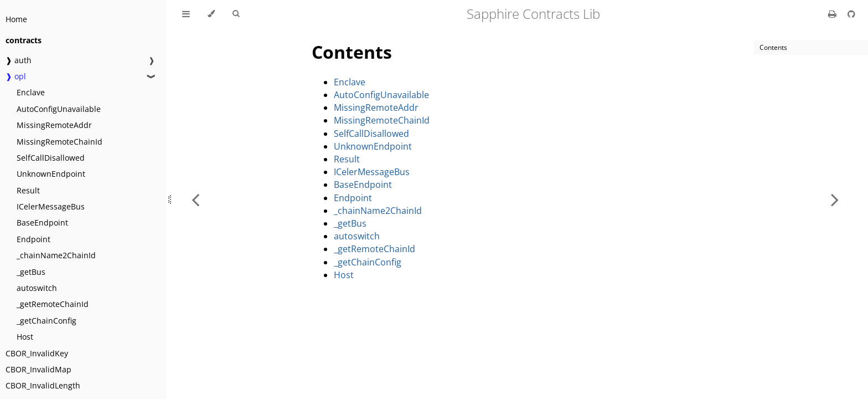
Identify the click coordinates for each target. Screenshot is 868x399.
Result (28, 190)
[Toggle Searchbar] (236, 14)
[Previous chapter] (195, 199)
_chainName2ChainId (56, 255)
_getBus (31, 272)
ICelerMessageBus (51, 206)
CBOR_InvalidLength (43, 385)
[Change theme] (211, 14)
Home (16, 19)
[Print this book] (833, 14)
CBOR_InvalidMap (38, 369)
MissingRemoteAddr (54, 125)
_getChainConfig (46, 321)
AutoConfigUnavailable (59, 109)
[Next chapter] (835, 199)
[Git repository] (851, 14)
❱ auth (19, 60)
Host (25, 337)
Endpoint (33, 239)
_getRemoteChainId (53, 304)
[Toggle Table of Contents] (186, 14)
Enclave (31, 92)
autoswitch (37, 288)
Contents (352, 52)
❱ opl (16, 76)
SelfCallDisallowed (51, 158)
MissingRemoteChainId (60, 142)
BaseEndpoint (42, 222)
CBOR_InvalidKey (37, 353)
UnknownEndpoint (51, 174)
